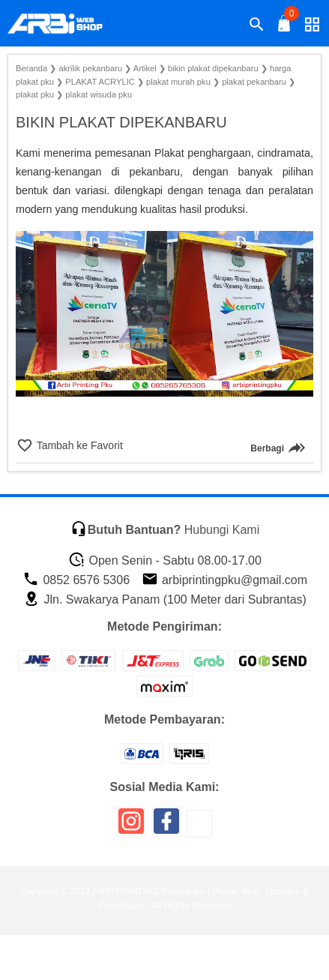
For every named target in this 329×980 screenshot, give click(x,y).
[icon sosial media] (131, 827)
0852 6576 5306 (76, 580)
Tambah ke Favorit (78, 445)
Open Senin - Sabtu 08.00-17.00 (165, 560)
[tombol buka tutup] (285, 27)
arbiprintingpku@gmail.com (225, 580)
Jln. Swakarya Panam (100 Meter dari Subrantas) (165, 599)
